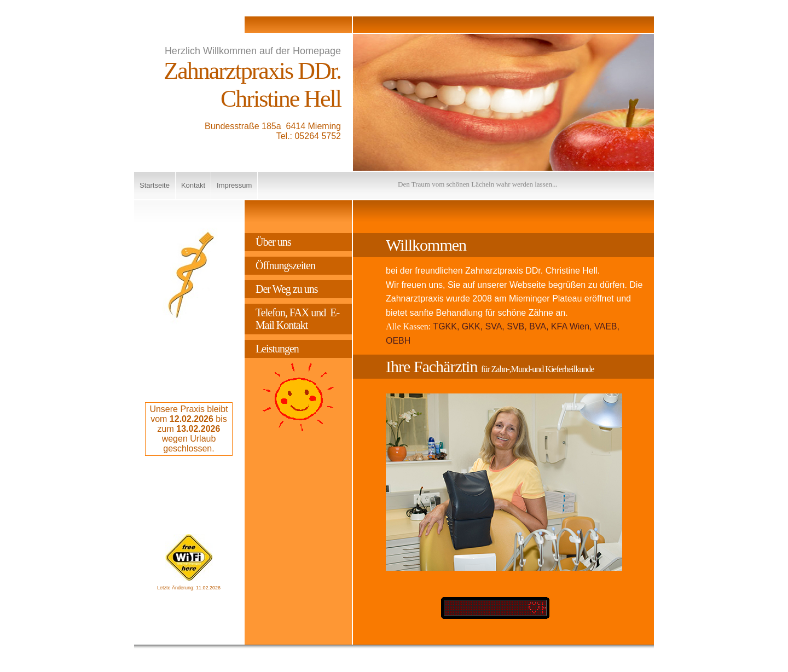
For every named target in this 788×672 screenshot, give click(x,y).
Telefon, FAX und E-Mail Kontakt (297, 319)
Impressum (234, 185)
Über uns (273, 242)
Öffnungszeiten (285, 265)
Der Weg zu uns (286, 289)
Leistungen (277, 349)
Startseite (155, 185)
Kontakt (193, 185)
